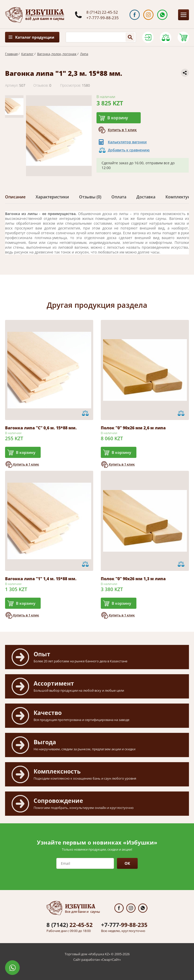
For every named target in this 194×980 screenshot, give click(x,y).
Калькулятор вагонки (127, 142)
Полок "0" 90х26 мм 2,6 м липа (133, 428)
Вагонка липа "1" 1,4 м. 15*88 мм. (41, 579)
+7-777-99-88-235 (103, 18)
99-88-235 (124, 925)
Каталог (27, 54)
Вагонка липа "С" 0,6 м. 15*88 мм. (41, 428)
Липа (84, 54)
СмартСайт (111, 960)
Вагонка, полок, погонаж (57, 54)
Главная (11, 54)
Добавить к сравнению (129, 150)
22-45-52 (70, 925)
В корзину (118, 118)
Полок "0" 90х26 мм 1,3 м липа (133, 579)
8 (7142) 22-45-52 (102, 12)
